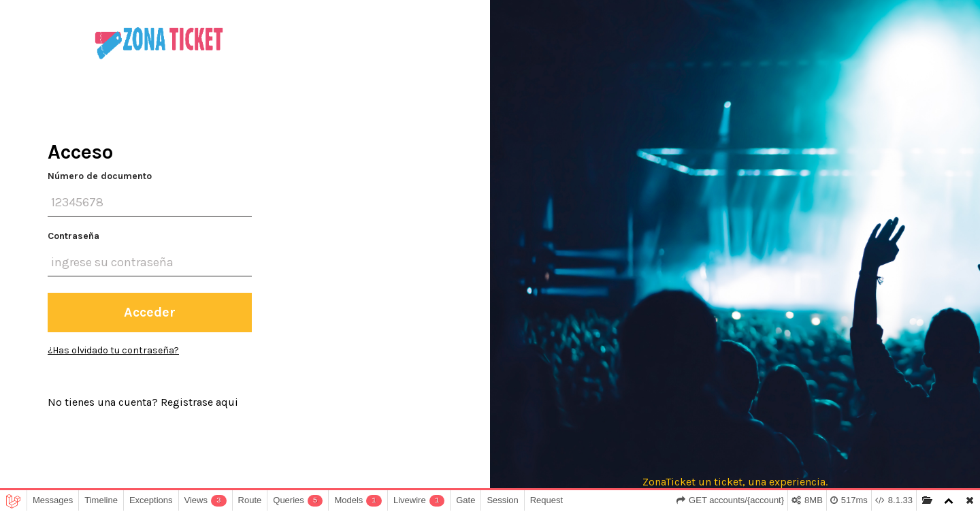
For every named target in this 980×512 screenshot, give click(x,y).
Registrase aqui (199, 402)
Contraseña (73, 236)
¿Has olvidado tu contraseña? (113, 350)
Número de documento (100, 176)
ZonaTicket (669, 482)
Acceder (150, 312)
